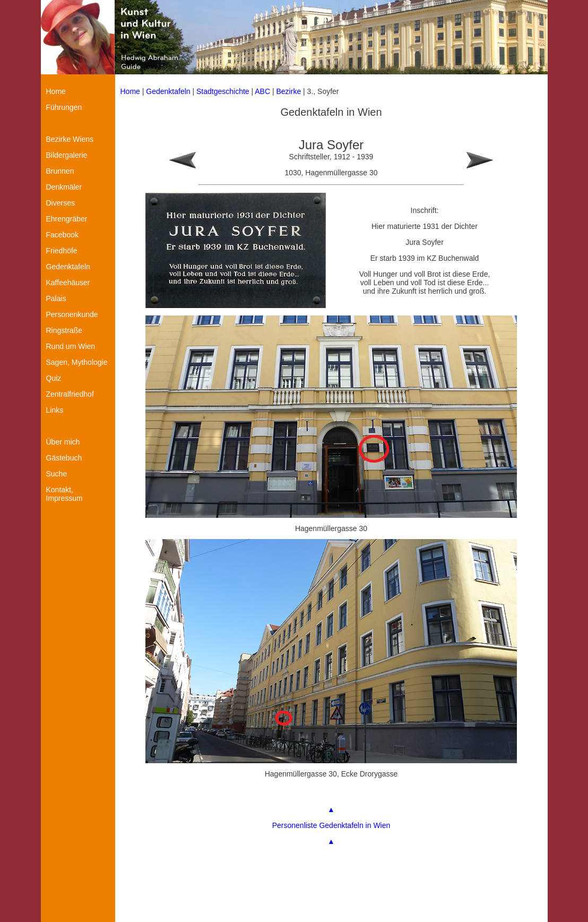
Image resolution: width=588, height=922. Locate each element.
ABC (262, 91)
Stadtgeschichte (223, 91)
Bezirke (289, 91)
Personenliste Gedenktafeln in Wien (331, 825)
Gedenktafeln (168, 91)
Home (130, 91)
